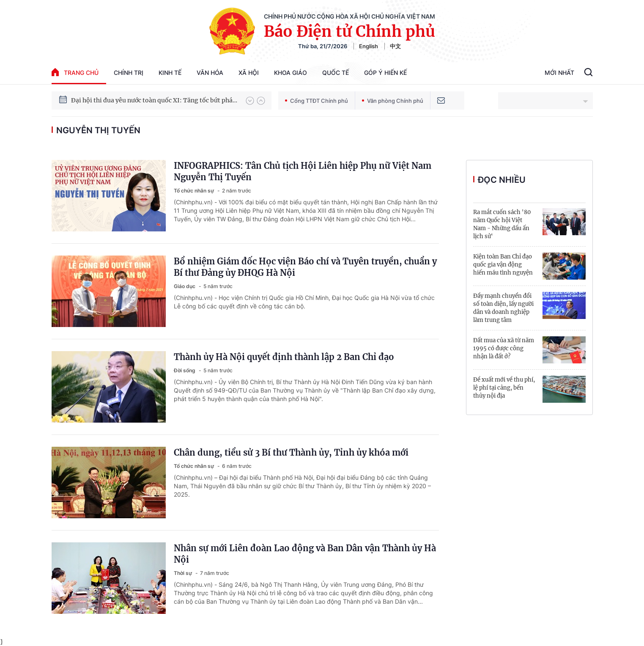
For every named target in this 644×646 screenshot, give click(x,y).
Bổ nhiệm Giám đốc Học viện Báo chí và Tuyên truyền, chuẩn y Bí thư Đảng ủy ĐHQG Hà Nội (305, 267)
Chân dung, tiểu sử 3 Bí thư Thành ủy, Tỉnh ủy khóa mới (291, 452)
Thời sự (184, 573)
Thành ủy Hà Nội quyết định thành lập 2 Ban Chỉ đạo (284, 357)
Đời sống (185, 370)
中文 (395, 46)
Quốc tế (336, 73)
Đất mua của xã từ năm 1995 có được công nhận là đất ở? (504, 348)
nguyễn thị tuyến (98, 130)
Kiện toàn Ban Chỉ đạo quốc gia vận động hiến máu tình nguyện (503, 265)
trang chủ (75, 72)
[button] (250, 101)
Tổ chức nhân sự (195, 191)
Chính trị (129, 73)
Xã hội (249, 73)
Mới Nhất (559, 73)
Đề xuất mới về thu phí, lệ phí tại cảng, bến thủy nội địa (504, 388)
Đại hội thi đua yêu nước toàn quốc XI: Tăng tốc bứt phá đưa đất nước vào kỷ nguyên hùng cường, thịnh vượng (154, 100)
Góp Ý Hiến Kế (385, 73)
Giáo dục (185, 286)
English (369, 46)
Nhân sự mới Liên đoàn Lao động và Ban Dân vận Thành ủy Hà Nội (305, 554)
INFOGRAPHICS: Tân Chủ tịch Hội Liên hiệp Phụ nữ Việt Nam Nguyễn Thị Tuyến (303, 171)
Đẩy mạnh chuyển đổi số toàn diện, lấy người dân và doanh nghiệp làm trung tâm (503, 308)
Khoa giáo (290, 73)
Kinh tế (170, 73)
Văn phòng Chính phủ (393, 101)
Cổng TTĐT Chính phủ (317, 101)
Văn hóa (210, 73)
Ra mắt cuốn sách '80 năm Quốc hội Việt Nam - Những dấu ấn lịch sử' (502, 224)
